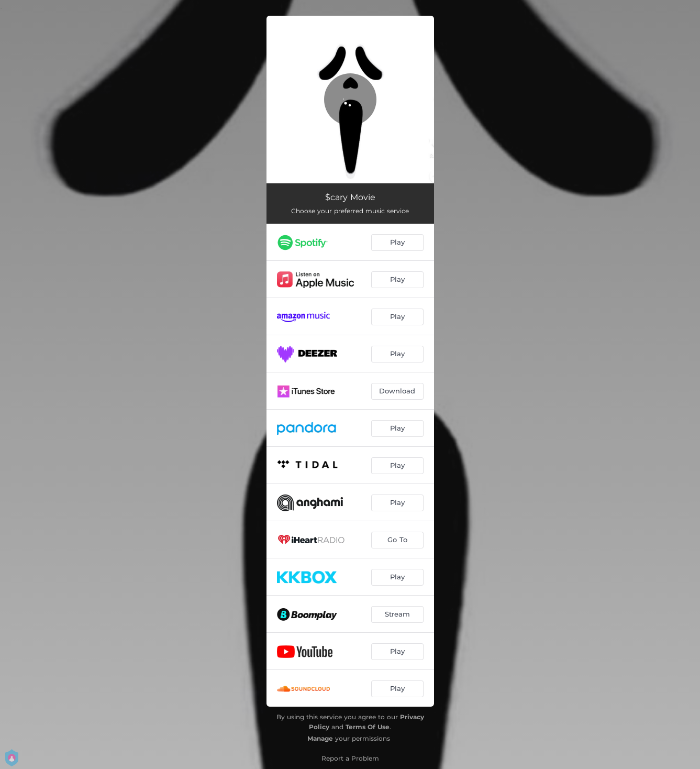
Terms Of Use (368, 727)
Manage (320, 738)
